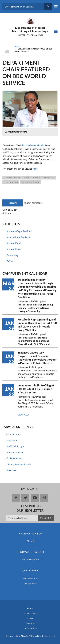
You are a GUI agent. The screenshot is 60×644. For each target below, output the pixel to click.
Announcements (15, 452)
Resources (31, 629)
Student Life (30, 613)
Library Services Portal (19, 464)
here (35, 169)
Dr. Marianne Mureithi (34, 145)
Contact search (30, 578)
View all (23, 415)
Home (30, 608)
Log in (13, 203)
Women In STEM (11, 182)
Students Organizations (19, 231)
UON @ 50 (30, 624)
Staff (30, 618)
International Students (18, 237)
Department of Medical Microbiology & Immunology (30, 29)
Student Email (14, 243)
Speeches (11, 470)
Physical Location (30, 559)
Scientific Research (30, 182)
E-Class (10, 261)
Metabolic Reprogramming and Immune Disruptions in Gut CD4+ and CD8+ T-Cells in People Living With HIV (38, 325)
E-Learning (12, 255)
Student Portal (14, 249)
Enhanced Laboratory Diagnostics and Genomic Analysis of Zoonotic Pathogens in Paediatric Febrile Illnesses (37, 358)
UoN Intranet (13, 434)
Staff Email (12, 440)
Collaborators (14, 458)
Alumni (30, 541)
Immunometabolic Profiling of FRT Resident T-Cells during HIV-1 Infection (36, 389)
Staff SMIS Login (15, 446)
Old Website (30, 584)
